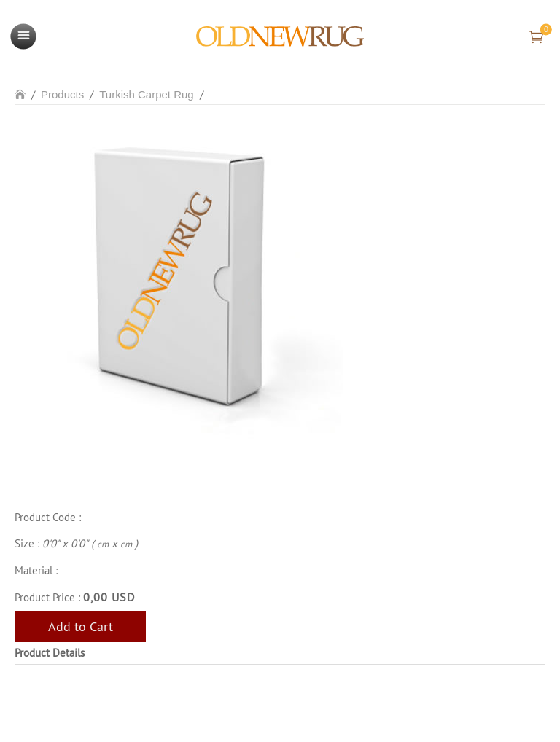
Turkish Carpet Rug (147, 94)
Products (62, 94)
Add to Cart (81, 626)
